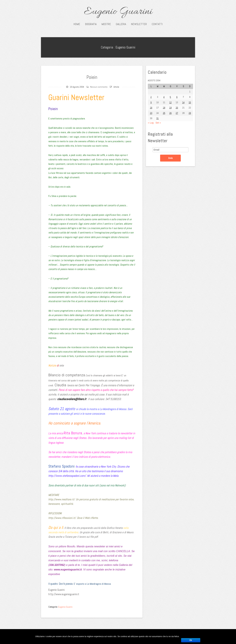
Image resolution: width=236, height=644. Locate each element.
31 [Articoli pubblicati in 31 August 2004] (157, 118)
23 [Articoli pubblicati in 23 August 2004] (151, 113)
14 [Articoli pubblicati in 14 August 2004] (183, 102)
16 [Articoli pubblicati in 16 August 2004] (151, 108)
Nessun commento (99, 87)
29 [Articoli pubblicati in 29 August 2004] (190, 113)
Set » (158, 123)
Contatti (157, 24)
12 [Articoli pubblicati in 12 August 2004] (170, 102)
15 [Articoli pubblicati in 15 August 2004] (190, 102)
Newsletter (139, 24)
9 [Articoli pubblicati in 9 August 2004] (151, 102)
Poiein (92, 77)
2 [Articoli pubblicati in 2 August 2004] (151, 97)
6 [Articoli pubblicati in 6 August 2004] (177, 97)
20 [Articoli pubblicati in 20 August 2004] (177, 108)
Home (77, 24)
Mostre (106, 24)
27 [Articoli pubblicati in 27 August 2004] (177, 113)
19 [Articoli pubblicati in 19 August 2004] (170, 108)
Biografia (91, 24)
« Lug (151, 123)
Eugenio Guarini (118, 12)
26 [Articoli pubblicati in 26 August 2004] (170, 113)
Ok (191, 640)
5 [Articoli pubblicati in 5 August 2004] (170, 97)
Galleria (121, 24)
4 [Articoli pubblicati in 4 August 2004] (164, 97)
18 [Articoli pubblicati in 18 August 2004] (164, 108)
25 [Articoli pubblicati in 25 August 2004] (164, 113)
